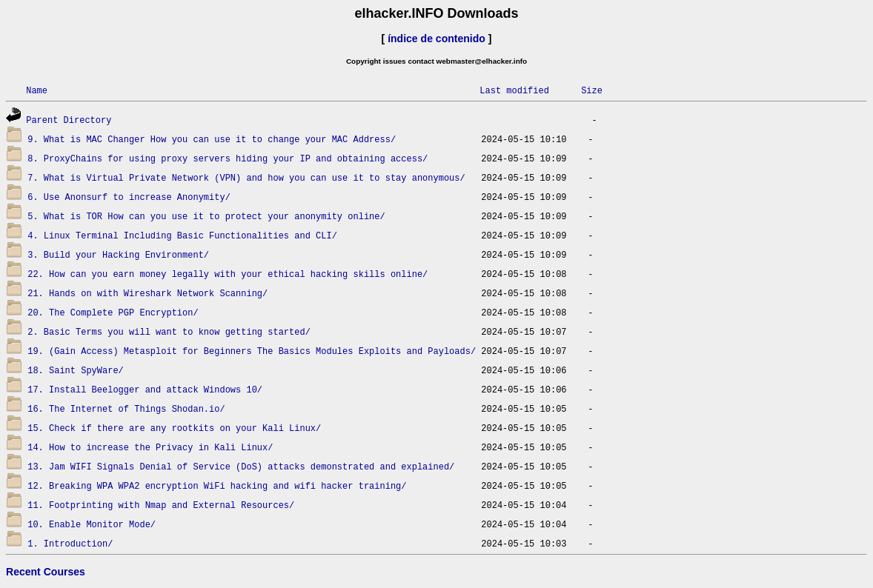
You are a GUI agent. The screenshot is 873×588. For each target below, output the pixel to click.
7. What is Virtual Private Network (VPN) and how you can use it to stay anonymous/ (246, 177)
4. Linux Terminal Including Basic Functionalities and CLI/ (182, 235)
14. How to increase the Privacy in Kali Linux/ (150, 447)
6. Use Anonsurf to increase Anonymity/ (129, 197)
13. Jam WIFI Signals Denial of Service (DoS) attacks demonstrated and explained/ (241, 466)
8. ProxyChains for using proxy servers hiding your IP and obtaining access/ (228, 158)
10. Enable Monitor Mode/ (92, 524)
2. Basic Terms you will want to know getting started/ (169, 331)
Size (592, 90)
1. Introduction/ (70, 543)
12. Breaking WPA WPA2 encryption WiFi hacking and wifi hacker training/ (217, 485)
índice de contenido (437, 39)
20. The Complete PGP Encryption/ (113, 312)
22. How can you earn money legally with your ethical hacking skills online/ (228, 274)
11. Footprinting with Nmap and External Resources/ (161, 505)
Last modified (514, 90)
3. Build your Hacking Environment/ (118, 254)
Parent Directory (69, 120)
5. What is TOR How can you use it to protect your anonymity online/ (206, 216)
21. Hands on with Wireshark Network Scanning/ (147, 293)
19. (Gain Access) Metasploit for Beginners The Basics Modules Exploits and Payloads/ (252, 351)
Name (37, 90)
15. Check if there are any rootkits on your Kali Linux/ (174, 428)
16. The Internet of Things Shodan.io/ (126, 408)
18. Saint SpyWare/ (76, 370)
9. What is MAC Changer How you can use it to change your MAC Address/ (212, 139)
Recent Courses (46, 572)
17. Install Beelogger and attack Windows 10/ (145, 389)
